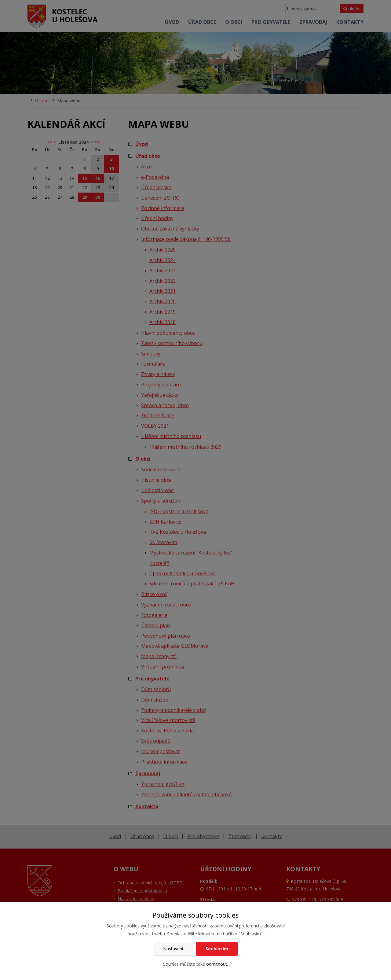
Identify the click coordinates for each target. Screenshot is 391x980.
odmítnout (217, 964)
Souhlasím (217, 949)
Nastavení (173, 949)
